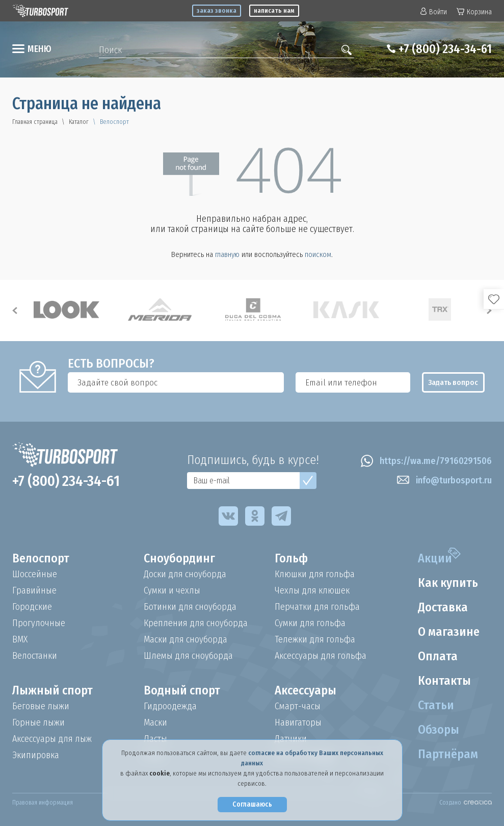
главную (227, 254)
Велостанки (35, 656)
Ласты (155, 739)
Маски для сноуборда (185, 639)
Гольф (291, 558)
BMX (20, 639)
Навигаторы (298, 722)
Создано (466, 803)
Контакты (444, 681)
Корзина (474, 12)
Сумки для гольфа (310, 623)
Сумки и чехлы (172, 590)
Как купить (448, 583)
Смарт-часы (298, 706)
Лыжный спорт (52, 690)
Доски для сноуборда (185, 574)
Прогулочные (39, 623)
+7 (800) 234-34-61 (445, 49)
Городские (32, 607)
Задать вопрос (453, 382)
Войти (434, 12)
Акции (435, 558)
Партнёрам (448, 754)
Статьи (436, 705)
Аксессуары (306, 690)
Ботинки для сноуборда (190, 607)
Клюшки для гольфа (315, 574)
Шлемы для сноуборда (188, 656)
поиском (318, 254)
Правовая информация (43, 803)
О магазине (449, 632)
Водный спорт (182, 690)
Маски (155, 722)
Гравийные (34, 590)
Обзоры (439, 730)
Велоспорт (41, 558)
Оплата (438, 656)
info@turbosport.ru (444, 480)
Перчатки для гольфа (317, 607)
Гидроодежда (170, 706)
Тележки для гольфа (315, 639)
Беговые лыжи (41, 706)
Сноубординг (179, 558)
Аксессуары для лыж (52, 739)
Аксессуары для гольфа (321, 656)
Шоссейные (35, 574)
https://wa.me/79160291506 (426, 461)
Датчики (291, 739)
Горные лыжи (38, 722)
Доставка (443, 607)
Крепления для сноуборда (196, 623)
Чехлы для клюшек (312, 590)
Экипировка (36, 755)
